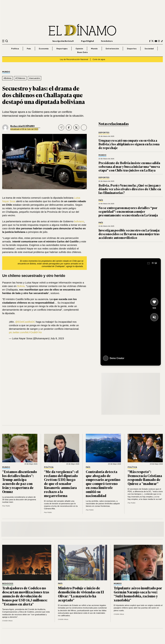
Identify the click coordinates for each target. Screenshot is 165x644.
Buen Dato (82, 52)
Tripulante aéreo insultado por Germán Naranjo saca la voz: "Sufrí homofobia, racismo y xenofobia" (138, 594)
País (29, 49)
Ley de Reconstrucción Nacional (74, 59)
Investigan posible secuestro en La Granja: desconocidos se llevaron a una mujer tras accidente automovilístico (129, 234)
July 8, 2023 (57, 338)
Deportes (132, 49)
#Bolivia (7, 78)
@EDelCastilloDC (25, 322)
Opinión (79, 49)
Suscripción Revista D (63, 41)
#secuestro (35, 78)
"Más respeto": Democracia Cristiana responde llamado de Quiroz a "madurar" (145, 478)
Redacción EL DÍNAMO (23, 126)
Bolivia (21, 286)
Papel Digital (87, 41)
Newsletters (107, 41)
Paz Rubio (6, 506)
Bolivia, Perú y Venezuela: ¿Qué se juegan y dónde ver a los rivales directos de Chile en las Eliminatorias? (130, 189)
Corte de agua (99, 59)
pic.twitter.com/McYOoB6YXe (25, 332)
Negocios (8, 584)
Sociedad (149, 49)
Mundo (94, 49)
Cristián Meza (7, 621)
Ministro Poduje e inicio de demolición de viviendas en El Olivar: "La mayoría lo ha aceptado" (81, 594)
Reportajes (62, 49)
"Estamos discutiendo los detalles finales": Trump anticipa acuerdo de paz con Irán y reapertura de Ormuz (20, 482)
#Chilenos (20, 78)
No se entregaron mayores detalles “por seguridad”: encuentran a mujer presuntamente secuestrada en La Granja (128, 211)
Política (15, 49)
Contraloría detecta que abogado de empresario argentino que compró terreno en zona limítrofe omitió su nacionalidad (103, 484)
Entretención (112, 49)
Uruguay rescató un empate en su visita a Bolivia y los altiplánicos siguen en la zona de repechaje (129, 144)
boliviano (79, 221)
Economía (44, 49)
